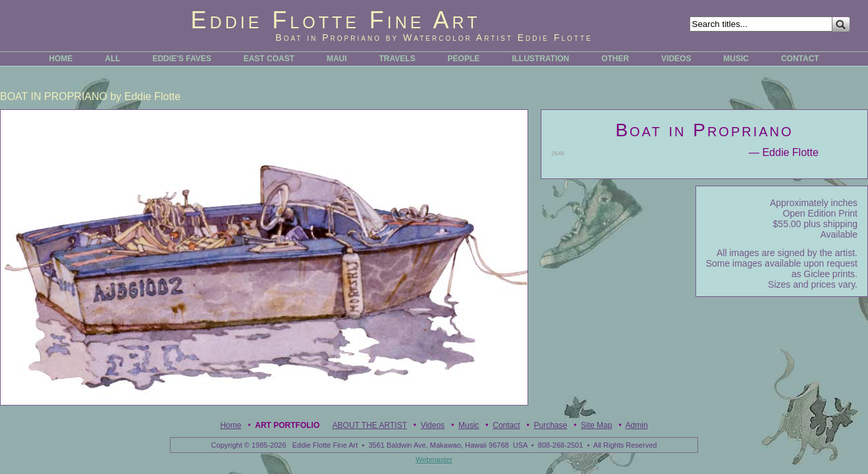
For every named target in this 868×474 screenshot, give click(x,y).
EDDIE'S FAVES (181, 59)
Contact (506, 425)
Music (469, 425)
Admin (637, 425)
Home (231, 425)
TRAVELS (397, 59)
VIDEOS (676, 59)
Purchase (550, 425)
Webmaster (434, 460)
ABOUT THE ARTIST (370, 425)
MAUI (337, 59)
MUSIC (736, 59)
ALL (112, 59)
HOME (61, 59)
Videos (433, 425)
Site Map (596, 425)
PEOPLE (464, 59)
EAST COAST (269, 59)
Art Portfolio (287, 425)
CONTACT (800, 59)
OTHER (615, 59)
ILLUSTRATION (540, 59)
